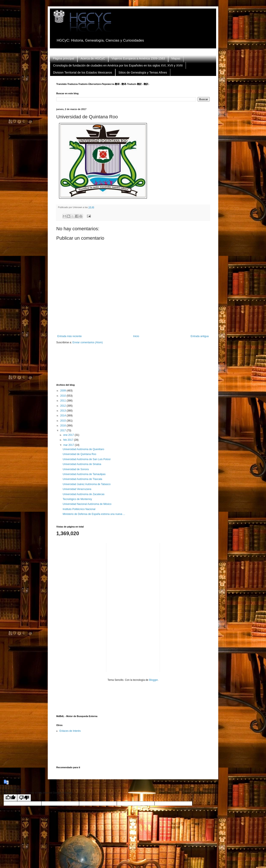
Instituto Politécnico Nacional (79, 509)
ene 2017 (69, 435)
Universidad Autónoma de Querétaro (83, 449)
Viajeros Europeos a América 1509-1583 (138, 58)
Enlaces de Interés (70, 731)
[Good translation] (10, 798)
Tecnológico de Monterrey (77, 499)
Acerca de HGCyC (93, 58)
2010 (64, 396)
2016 (64, 426)
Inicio (136, 336)
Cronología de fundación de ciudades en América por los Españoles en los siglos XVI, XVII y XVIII (118, 65)
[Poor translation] (24, 798)
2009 (64, 391)
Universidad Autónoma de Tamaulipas (84, 474)
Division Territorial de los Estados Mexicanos (83, 72)
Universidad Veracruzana (77, 489)
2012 (64, 406)
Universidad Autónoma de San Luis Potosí (87, 459)
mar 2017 (69, 445)
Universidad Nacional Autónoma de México (87, 504)
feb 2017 (69, 440)
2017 (64, 430)
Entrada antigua (200, 336)
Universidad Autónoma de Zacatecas (84, 494)
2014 (64, 416)
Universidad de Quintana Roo (79, 454)
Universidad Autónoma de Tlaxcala (82, 479)
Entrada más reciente (69, 336)
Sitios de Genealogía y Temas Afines (143, 72)
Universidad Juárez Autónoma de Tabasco (87, 484)
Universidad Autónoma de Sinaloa (82, 464)
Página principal (64, 58)
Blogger (153, 680)
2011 (64, 401)
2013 (64, 411)
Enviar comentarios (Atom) (88, 342)
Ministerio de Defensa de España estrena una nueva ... (94, 514)
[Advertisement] (134, 367)
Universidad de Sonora (76, 469)
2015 (64, 421)
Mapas (176, 58)
